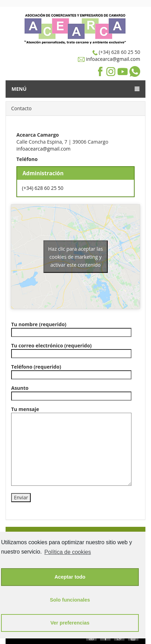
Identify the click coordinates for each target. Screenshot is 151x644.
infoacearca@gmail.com (112, 59)
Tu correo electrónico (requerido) (71, 349)
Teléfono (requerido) (71, 371)
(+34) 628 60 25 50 (43, 188)
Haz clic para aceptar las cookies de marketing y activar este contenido (75, 257)
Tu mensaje (71, 446)
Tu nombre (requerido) (71, 328)
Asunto (71, 392)
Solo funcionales (70, 600)
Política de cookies (67, 552)
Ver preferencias (70, 623)
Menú (75, 89)
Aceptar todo (70, 577)
